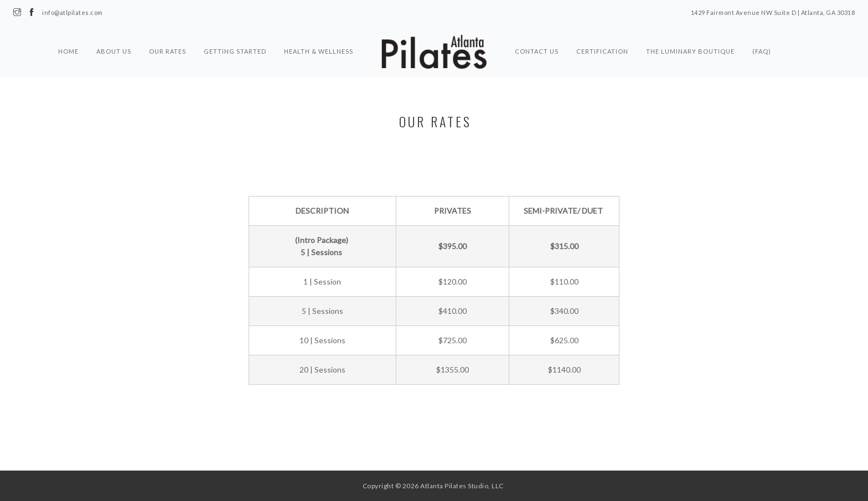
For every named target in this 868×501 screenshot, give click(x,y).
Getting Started (235, 51)
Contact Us (537, 51)
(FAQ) (762, 51)
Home (68, 51)
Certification (602, 51)
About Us (114, 51)
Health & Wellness (319, 51)
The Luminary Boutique (690, 51)
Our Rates (167, 51)
